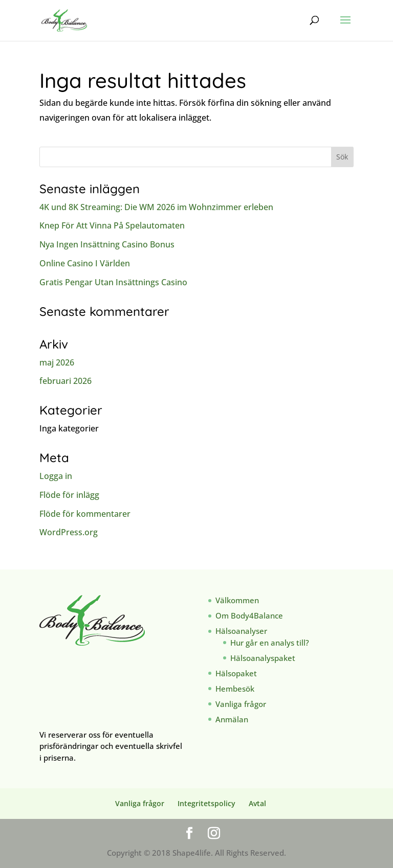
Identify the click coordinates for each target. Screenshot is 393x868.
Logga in (56, 476)
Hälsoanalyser (241, 631)
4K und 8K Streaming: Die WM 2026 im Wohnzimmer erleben (156, 207)
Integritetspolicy (206, 803)
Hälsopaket (236, 673)
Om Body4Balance (249, 615)
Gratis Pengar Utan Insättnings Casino (113, 282)
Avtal (257, 803)
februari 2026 (65, 381)
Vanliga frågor (241, 704)
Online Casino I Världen (85, 263)
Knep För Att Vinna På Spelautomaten (112, 225)
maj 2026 (57, 362)
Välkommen (237, 600)
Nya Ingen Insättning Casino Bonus (107, 244)
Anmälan (232, 719)
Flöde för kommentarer (85, 514)
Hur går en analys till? (270, 643)
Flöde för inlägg (69, 495)
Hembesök (235, 689)
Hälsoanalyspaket (263, 658)
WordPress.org (69, 532)
